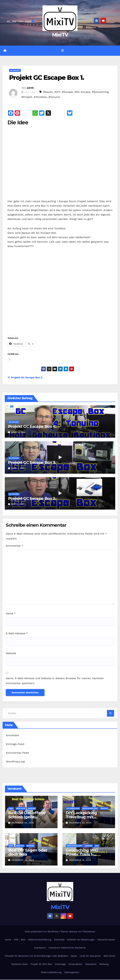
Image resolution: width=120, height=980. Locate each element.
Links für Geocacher (90, 956)
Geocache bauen (106, 940)
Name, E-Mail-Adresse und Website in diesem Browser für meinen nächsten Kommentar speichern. (55, 681)
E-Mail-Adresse (17, 634)
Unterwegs (60, 964)
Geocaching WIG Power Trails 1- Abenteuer (82, 854)
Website (11, 654)
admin (30, 88)
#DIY (57, 92)
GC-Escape (15, 70)
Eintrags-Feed (15, 744)
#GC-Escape (82, 92)
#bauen (48, 92)
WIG (97, 846)
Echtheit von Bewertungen (81, 940)
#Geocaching (100, 92)
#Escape (67, 92)
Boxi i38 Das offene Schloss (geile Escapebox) (27, 817)
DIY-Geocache (73, 809)
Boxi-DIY (20, 846)
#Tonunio (54, 97)
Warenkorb (91, 964)
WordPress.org (15, 762)
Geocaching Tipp (90, 809)
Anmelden (13, 735)
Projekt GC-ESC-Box (41, 964)
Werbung (104, 964)
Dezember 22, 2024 (23, 860)
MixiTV (60, 35)
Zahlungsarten (72, 973)
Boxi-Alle (21, 809)
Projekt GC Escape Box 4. (32, 427)
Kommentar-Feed (17, 753)
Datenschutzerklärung (40, 940)
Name (11, 614)
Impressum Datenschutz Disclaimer (67, 948)
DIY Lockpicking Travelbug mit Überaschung (81, 817)
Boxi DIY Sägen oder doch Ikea (28, 852)
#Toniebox (40, 97)
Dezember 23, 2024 (23, 823)
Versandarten (75, 964)
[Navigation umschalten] (62, 51)
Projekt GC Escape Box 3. (32, 463)
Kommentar (14, 546)
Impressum (40, 948)
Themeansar (89, 932)
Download (59, 940)
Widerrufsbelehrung (51, 973)
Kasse (74, 956)
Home (8, 940)
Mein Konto (109, 956)
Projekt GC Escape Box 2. (25, 378)
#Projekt (27, 97)
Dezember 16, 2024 (80, 860)
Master (32, 809)
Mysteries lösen (20, 964)
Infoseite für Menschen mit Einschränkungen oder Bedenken (36, 956)
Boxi (11, 809)
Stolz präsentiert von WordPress (42, 932)
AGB (16, 940)
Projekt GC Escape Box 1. (46, 78)
